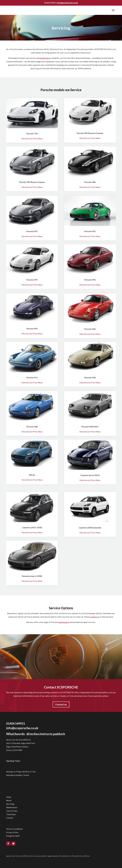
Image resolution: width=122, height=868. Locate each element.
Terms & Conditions (14, 829)
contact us (95, 617)
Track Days (11, 814)
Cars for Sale (12, 811)
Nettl (17, 836)
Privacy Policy (12, 832)
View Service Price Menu (32, 139)
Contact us (61, 704)
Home (9, 797)
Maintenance (12, 807)
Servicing (10, 804)
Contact (10, 818)
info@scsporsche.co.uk (67, 3)
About (9, 800)
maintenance (45, 58)
